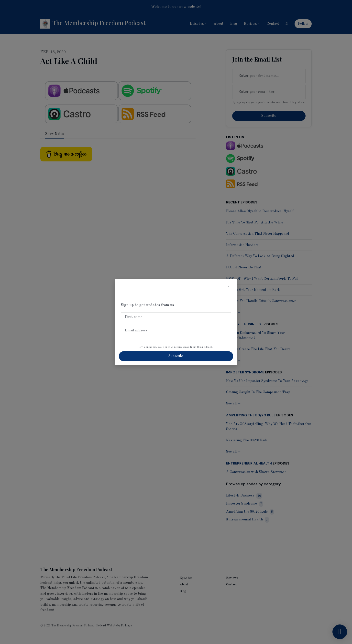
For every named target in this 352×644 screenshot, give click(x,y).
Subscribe (176, 356)
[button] (229, 286)
